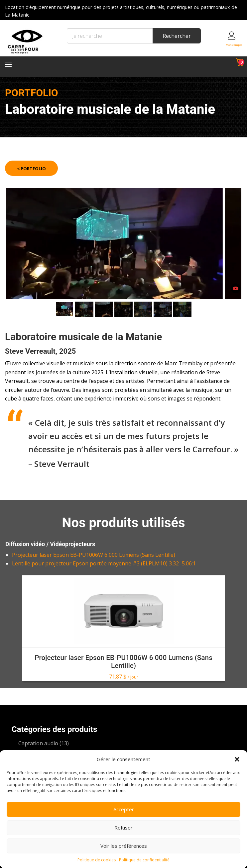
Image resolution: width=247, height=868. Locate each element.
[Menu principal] (8, 64)
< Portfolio (31, 169)
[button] (237, 759)
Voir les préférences (124, 846)
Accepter (124, 809)
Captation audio (38, 743)
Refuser (124, 828)
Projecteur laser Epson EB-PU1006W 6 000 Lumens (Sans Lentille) (94, 555)
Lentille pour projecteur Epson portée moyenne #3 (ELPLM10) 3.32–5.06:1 (104, 563)
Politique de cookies (97, 860)
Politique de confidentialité (144, 860)
